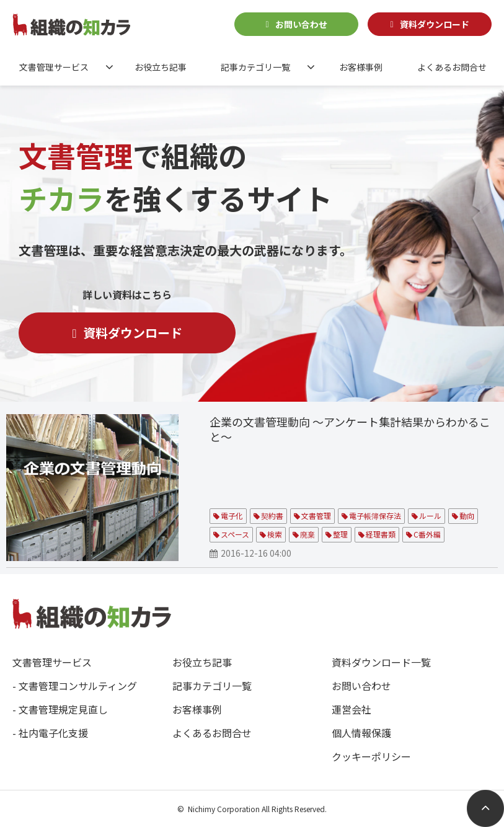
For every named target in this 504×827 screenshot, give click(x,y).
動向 (467, 515)
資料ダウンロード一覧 (381, 662)
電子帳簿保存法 (375, 515)
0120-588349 (212, 23)
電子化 (232, 515)
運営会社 (351, 709)
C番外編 (427, 534)
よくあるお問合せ (452, 67)
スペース (235, 534)
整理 (340, 534)
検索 (275, 534)
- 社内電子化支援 (50, 733)
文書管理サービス (54, 67)
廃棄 (307, 534)
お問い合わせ (301, 24)
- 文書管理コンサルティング (75, 686)
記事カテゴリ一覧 (255, 67)
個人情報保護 (361, 733)
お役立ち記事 (161, 67)
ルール (430, 515)
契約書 (272, 515)
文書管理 (316, 515)
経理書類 (381, 534)
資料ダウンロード (435, 24)
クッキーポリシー (371, 756)
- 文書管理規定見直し (60, 709)
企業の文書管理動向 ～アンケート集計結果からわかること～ (350, 429)
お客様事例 (361, 67)
